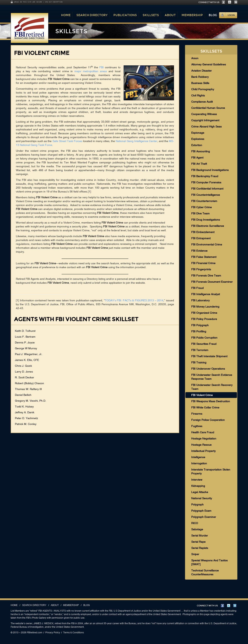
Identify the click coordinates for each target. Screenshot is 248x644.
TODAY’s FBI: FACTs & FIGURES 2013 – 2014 (134, 300)
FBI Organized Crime (204, 313)
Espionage (198, 133)
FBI (102, 67)
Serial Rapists (200, 548)
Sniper (195, 554)
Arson (195, 58)
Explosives (198, 139)
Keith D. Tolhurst (25, 331)
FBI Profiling (199, 331)
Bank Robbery (200, 77)
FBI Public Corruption (204, 338)
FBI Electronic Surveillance (208, 226)
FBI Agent (197, 158)
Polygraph (197, 504)
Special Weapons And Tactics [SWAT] (209, 562)
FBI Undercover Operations (208, 369)
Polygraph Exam (201, 511)
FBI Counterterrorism (204, 201)
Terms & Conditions (74, 633)
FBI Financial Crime (203, 263)
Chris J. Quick (23, 366)
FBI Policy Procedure (204, 319)
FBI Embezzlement (203, 232)
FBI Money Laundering (205, 307)
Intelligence (198, 457)
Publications (125, 15)
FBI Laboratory (200, 300)
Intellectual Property (203, 451)
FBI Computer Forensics (206, 182)
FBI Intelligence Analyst (206, 294)
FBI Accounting (201, 151)
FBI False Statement (204, 257)
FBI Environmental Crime (207, 244)
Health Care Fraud (203, 432)
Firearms (197, 414)
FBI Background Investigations (210, 170)
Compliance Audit (202, 102)
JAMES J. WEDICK (43, 623)
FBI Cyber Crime (201, 207)
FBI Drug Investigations (206, 220)
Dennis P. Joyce (25, 342)
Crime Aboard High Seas (206, 127)
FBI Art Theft (199, 164)
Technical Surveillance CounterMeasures (205, 572)
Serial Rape (198, 542)
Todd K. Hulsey (24, 407)
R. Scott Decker (25, 377)
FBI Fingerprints (201, 269)
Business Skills (200, 83)
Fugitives (197, 426)
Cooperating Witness (204, 114)
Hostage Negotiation (204, 439)
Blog (213, 15)
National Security (202, 498)
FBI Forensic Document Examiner (212, 282)
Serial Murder (200, 536)
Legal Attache (200, 492)
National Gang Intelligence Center (136, 141)
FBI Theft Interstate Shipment (209, 356)
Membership (192, 15)
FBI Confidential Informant (207, 189)
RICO (195, 523)
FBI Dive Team (200, 213)
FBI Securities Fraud (204, 344)
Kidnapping (198, 486)
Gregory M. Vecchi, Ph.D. (31, 401)
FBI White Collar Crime (205, 407)
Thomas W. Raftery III (28, 389)
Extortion (197, 145)
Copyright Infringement (205, 120)
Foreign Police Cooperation (208, 420)
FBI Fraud (197, 288)
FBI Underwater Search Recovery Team (212, 387)
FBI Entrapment (201, 238)
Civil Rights (198, 95)
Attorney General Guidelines (209, 64)
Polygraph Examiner (204, 517)
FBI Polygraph (200, 325)
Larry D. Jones (24, 372)
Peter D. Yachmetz (26, 418)
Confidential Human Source (208, 108)
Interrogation (199, 463)
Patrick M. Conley (26, 424)
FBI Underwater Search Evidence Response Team (212, 377)
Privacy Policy (53, 633)
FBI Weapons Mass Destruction (211, 401)
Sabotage (197, 529)
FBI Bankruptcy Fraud (205, 176)
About (170, 15)
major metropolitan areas (91, 71)
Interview (197, 480)
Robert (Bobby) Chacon (29, 383)
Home (66, 15)
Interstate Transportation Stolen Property (211, 472)
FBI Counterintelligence (206, 195)
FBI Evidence (199, 251)
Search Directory (92, 15)
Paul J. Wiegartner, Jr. (29, 354)
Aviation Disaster (201, 71)
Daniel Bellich (23, 395)
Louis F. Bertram (25, 337)
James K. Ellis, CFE (27, 360)
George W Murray (26, 348)
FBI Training (199, 362)
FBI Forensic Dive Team (206, 276)
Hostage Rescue (201, 445)
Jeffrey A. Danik (25, 412)
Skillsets (151, 15)
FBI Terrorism (200, 350)
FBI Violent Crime (202, 395)
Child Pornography (203, 89)
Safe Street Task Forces (67, 141)
